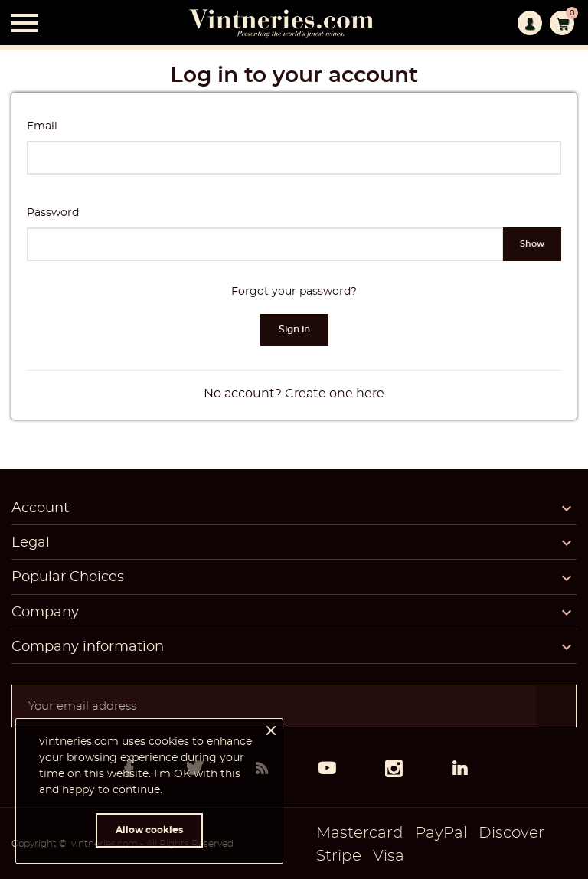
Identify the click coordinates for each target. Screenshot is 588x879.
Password (53, 213)
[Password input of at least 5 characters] (265, 244)
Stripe (339, 856)
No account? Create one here (294, 394)
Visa (389, 856)
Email (42, 126)
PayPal (441, 833)
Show (532, 244)
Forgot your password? (294, 292)
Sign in (294, 329)
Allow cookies (149, 830)
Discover (511, 833)
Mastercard (360, 833)
